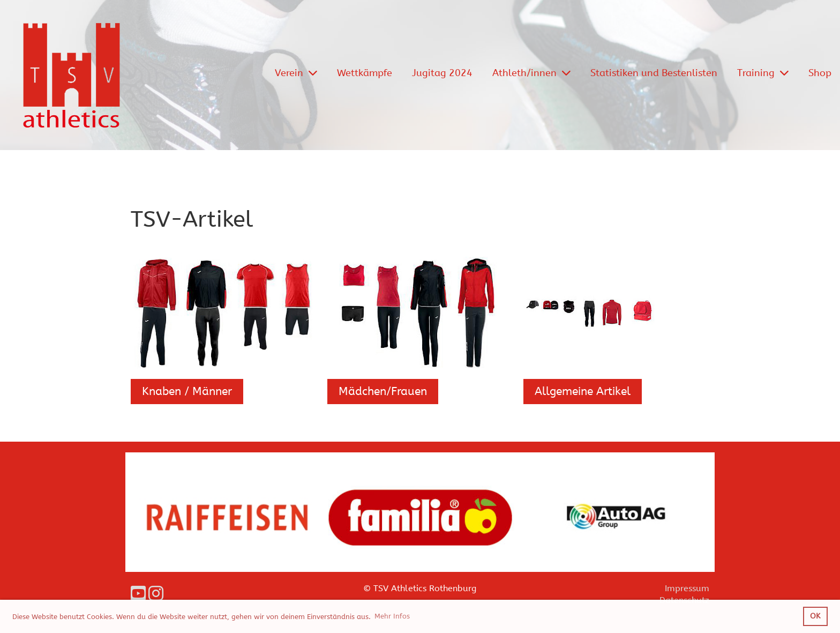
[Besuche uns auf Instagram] (156, 594)
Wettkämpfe (365, 73)
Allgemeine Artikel (583, 392)
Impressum (687, 588)
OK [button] (815, 616)
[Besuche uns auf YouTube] (138, 594)
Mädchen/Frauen (383, 392)
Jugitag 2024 (442, 73)
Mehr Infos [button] (392, 616)
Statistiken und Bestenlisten (654, 73)
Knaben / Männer (187, 392)
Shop (820, 73)
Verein (296, 73)
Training (763, 73)
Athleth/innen (531, 73)
